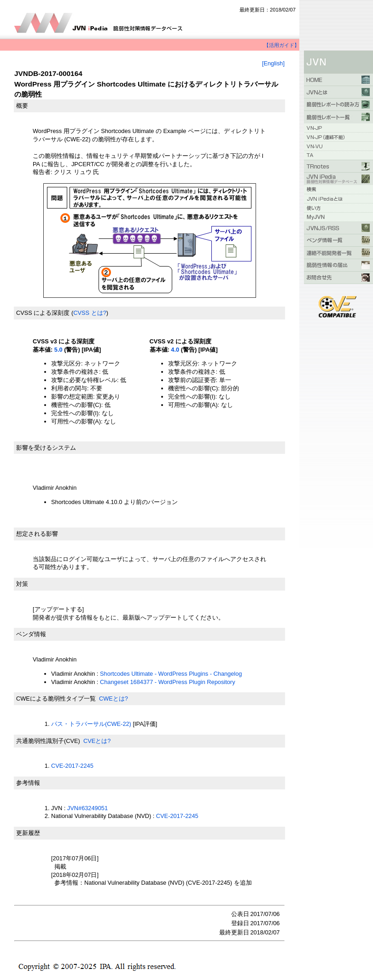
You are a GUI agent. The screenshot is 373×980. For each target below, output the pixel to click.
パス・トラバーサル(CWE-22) (91, 724)
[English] (273, 63)
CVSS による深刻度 (43, 313)
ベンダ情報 (31, 634)
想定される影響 (37, 534)
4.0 (175, 350)
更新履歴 (28, 833)
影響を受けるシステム (46, 448)
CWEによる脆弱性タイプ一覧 (56, 699)
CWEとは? (114, 699)
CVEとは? (97, 741)
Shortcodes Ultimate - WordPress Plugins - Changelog (171, 674)
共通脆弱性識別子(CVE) (48, 741)
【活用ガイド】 (282, 45)
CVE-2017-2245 (72, 766)
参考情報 (28, 783)
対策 (22, 584)
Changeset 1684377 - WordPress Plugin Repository (168, 682)
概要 (22, 106)
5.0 (58, 350)
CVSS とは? (90, 313)
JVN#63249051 (87, 808)
